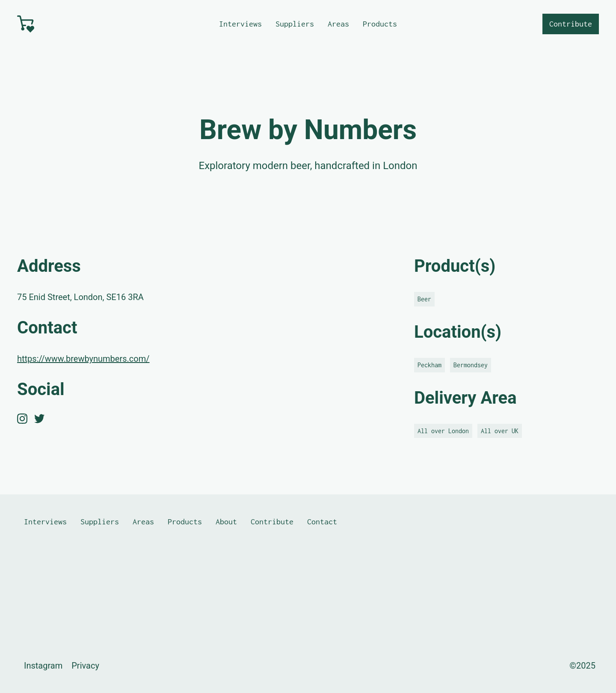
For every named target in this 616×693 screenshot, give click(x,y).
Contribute (571, 24)
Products (380, 24)
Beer (424, 299)
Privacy (85, 666)
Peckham (429, 365)
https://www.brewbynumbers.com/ (83, 359)
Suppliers (295, 24)
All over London (443, 431)
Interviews (240, 24)
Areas (338, 24)
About (226, 522)
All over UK (500, 431)
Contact (322, 522)
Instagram (43, 666)
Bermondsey (471, 365)
